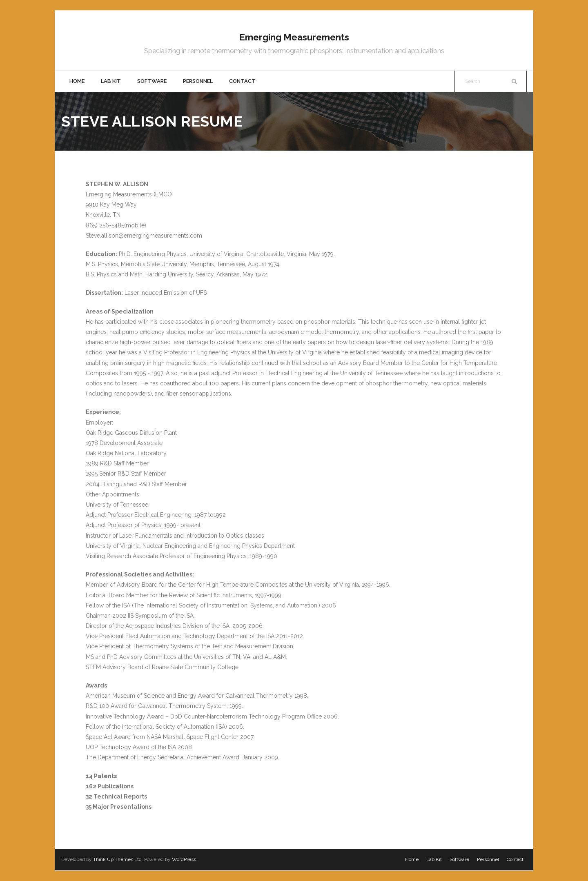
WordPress (184, 859)
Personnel (488, 859)
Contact (515, 859)
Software (459, 859)
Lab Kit (434, 859)
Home (412, 859)
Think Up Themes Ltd (117, 859)
